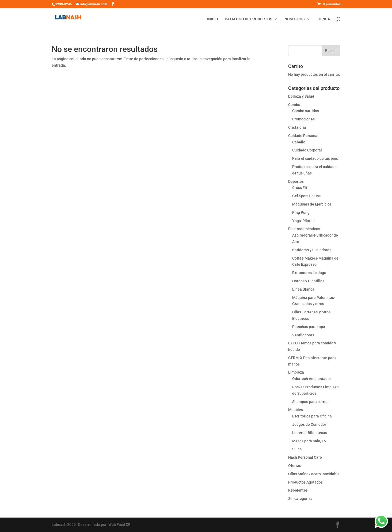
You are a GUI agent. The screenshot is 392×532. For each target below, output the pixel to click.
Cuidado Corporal (307, 150)
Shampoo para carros (310, 402)
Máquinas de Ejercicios (312, 204)
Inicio (213, 19)
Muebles (296, 410)
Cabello (299, 142)
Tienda (323, 19)
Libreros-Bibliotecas (310, 433)
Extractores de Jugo (309, 273)
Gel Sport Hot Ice (307, 196)
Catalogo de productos (249, 19)
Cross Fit (300, 188)
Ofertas (295, 466)
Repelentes (298, 490)
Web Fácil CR (119, 525)
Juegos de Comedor (309, 424)
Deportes (296, 181)
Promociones (303, 119)
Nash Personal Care (305, 457)
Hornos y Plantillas (308, 281)
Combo (294, 105)
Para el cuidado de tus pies (315, 158)
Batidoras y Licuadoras (312, 250)
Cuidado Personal (303, 136)
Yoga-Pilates (303, 221)
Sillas (297, 449)
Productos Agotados (305, 482)
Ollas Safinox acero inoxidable (314, 474)
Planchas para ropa (309, 327)
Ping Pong (301, 212)
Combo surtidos (306, 111)
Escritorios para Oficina (312, 416)
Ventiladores (303, 335)
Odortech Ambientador (312, 379)
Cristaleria (297, 127)
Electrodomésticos (304, 229)
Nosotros (295, 19)
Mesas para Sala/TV (309, 441)
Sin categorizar (301, 499)
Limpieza (296, 372)
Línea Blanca (303, 289)
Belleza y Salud (301, 96)
